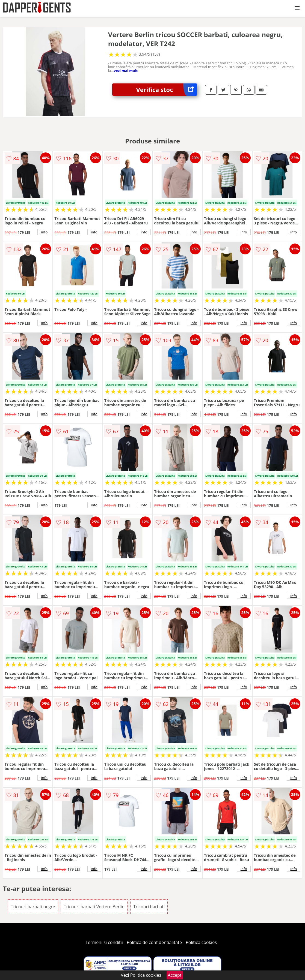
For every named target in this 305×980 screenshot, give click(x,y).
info (44, 232)
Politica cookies (201, 942)
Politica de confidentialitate (154, 942)
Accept (175, 975)
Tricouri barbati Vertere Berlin (94, 907)
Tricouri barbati (149, 907)
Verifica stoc (166, 90)
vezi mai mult (126, 71)
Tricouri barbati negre (33, 907)
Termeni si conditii (104, 942)
